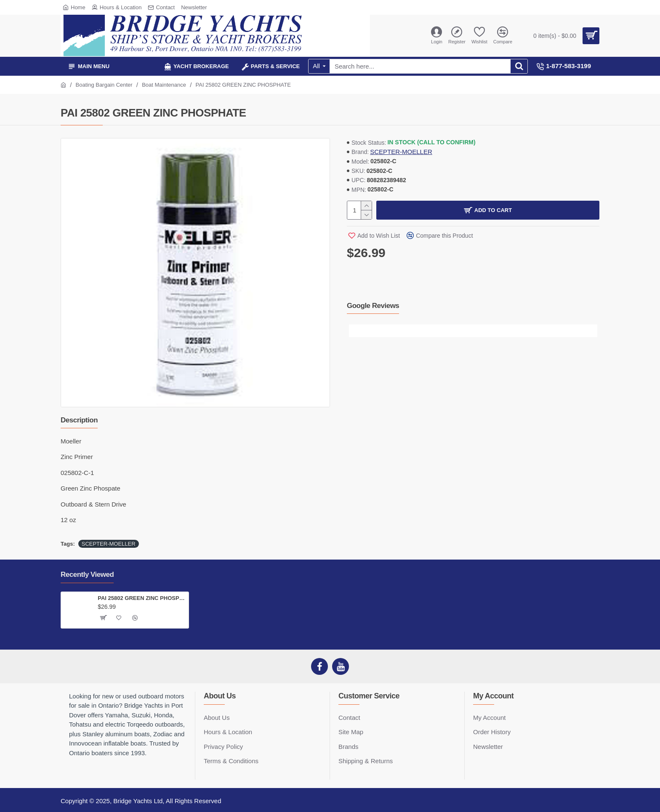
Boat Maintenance (164, 85)
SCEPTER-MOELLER (401, 152)
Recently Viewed (87, 575)
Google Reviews (373, 306)
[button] (355, 331)
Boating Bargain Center (104, 85)
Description (79, 420)
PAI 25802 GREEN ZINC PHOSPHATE (142, 598)
